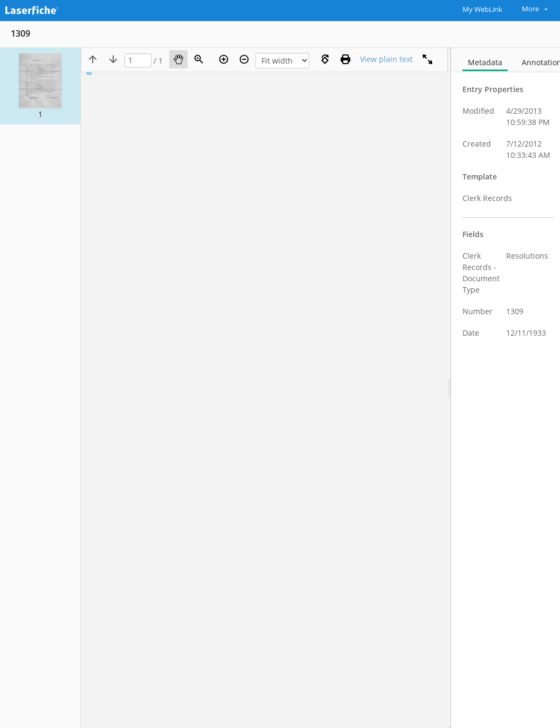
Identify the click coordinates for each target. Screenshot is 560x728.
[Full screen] (427, 59)
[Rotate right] (325, 59)
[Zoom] (199, 59)
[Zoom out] (244, 59)
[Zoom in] (224, 59)
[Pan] (178, 59)
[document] (506, 388)
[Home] (57, 9)
